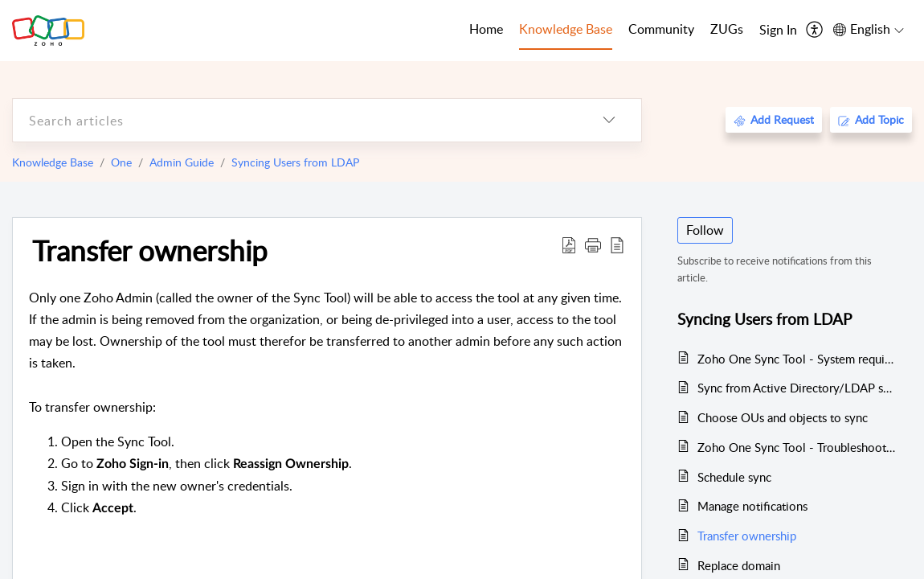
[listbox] (609, 120)
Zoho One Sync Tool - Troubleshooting (797, 447)
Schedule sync (734, 477)
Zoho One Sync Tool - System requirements (797, 359)
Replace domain (739, 565)
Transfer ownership (150, 250)
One (121, 162)
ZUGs (727, 29)
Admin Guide (182, 162)
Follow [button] (705, 230)
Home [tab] (486, 29)
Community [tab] (661, 29)
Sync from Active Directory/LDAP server (797, 388)
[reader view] (617, 244)
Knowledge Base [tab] (566, 29)
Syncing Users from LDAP (295, 162)
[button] (593, 244)
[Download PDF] (569, 244)
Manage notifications (752, 506)
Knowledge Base (53, 162)
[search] (295, 120)
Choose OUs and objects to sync (783, 417)
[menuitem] (778, 31)
